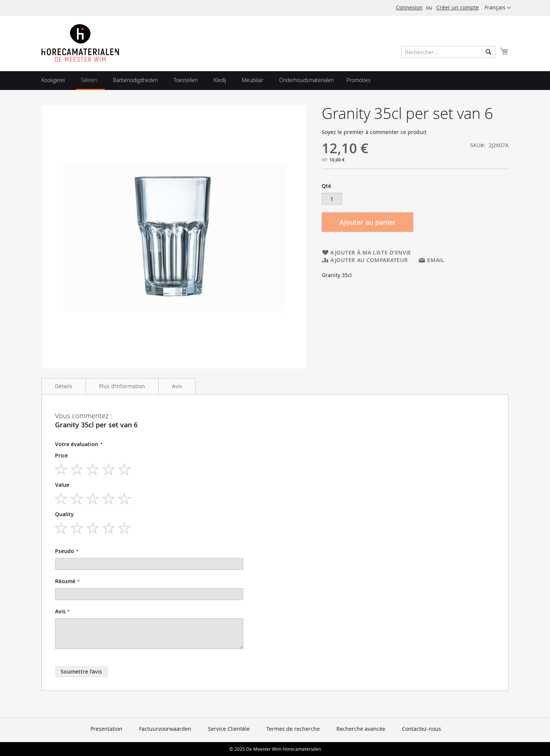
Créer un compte (458, 7)
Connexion (409, 7)
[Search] (489, 52)
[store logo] (80, 43)
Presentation (106, 729)
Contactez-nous (422, 729)
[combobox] (448, 52)
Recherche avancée (361, 729)
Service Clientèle (229, 729)
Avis (177, 386)
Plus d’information (122, 386)
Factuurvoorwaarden (165, 729)
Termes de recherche (293, 729)
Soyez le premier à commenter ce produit (374, 132)
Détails (64, 386)
